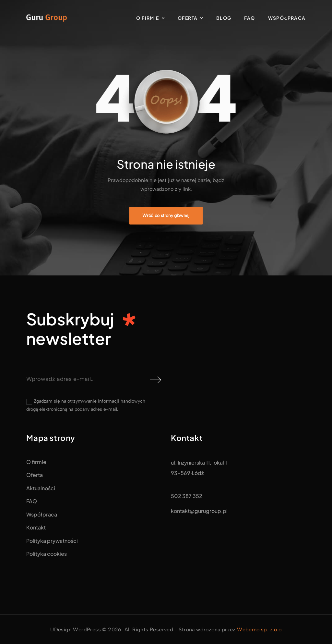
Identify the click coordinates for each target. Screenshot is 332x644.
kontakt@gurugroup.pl (199, 511)
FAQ (249, 18)
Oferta (188, 18)
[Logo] (47, 18)
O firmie (148, 18)
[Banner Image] (166, 216)
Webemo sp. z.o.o (259, 630)
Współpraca (287, 18)
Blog (224, 18)
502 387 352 (187, 496)
